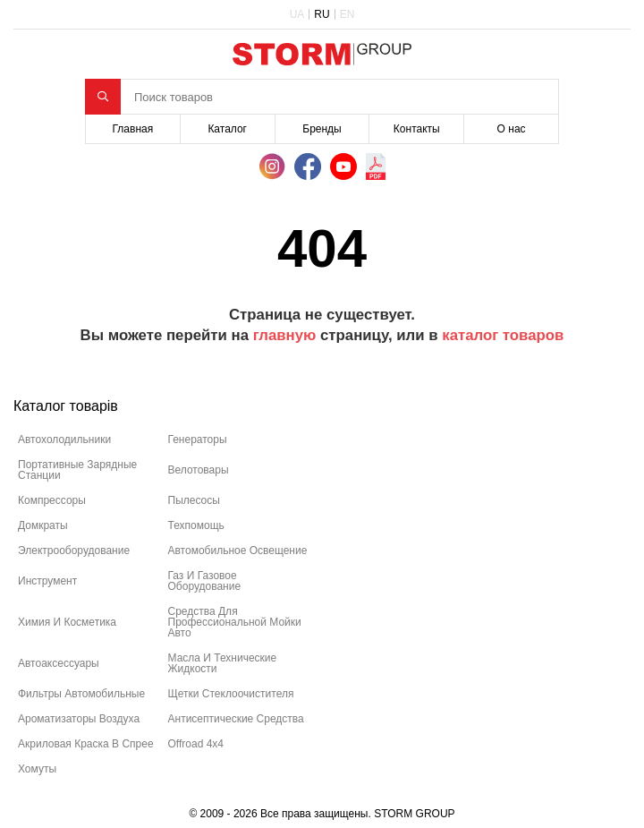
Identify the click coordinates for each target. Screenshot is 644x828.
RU (322, 14)
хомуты (37, 769)
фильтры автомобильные (81, 694)
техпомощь (196, 525)
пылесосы (194, 500)
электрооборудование (74, 551)
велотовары (199, 470)
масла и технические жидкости (223, 663)
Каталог (227, 129)
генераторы (198, 440)
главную (285, 335)
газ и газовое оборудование (205, 581)
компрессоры (52, 500)
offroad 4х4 (196, 744)
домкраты (43, 525)
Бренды (322, 129)
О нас (512, 129)
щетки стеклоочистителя (231, 694)
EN (347, 14)
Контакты (417, 129)
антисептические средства (236, 719)
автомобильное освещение (238, 551)
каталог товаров (503, 335)
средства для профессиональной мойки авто (235, 622)
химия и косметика (67, 622)
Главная (133, 129)
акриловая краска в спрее (86, 744)
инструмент (47, 581)
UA (297, 14)
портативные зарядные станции (77, 470)
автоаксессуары (59, 663)
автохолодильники (64, 440)
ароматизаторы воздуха (79, 719)
